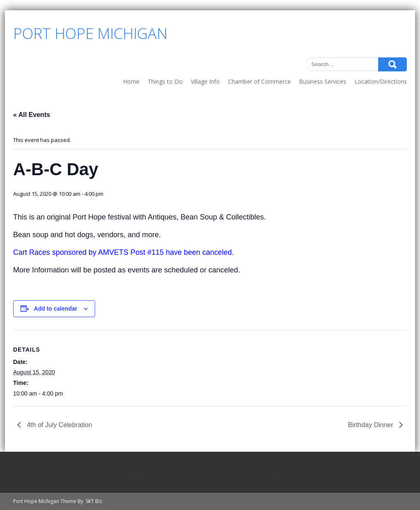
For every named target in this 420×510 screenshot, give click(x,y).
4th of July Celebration (59, 425)
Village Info (205, 81)
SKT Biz (94, 501)
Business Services (323, 81)
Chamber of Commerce (259, 81)
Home (131, 81)
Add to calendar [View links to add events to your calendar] (56, 309)
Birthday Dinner (371, 425)
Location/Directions (381, 81)
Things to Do (165, 81)
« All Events (32, 115)
